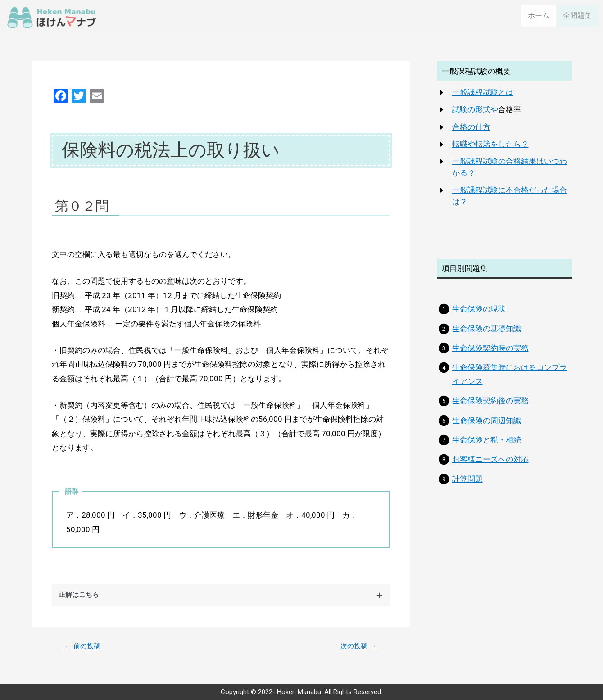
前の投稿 (84, 650)
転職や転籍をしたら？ (490, 148)
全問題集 (578, 19)
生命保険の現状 (479, 313)
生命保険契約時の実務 (490, 352)
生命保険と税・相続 (487, 444)
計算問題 (467, 483)
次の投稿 (357, 650)
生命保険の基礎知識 (487, 333)
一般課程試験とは (483, 97)
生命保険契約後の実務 (490, 405)
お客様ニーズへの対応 (490, 464)
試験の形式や (475, 114)
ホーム (540, 19)
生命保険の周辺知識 (487, 425)
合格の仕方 (471, 131)
